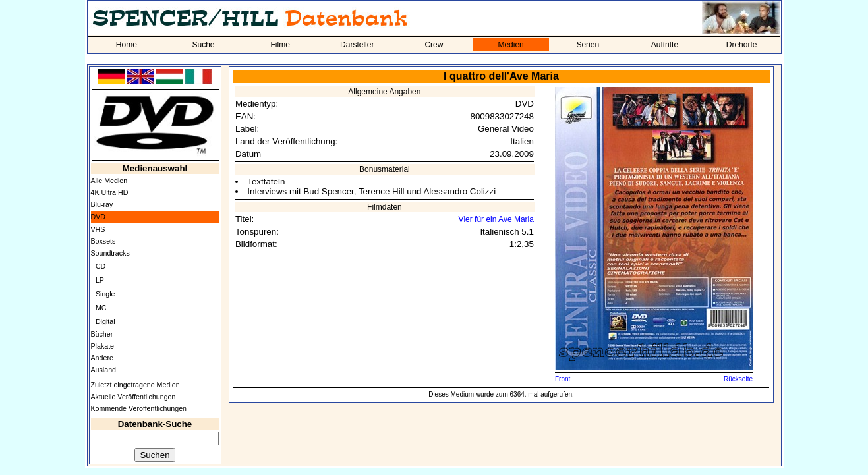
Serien (588, 45)
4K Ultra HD (110, 192)
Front (563, 379)
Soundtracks (110, 253)
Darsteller (357, 45)
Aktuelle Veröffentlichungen (133, 397)
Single (105, 294)
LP (100, 280)
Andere (102, 358)
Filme (280, 45)
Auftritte (665, 45)
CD (101, 266)
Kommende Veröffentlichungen (139, 408)
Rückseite (738, 379)
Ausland (104, 370)
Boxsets (103, 241)
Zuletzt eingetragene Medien (135, 385)
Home (127, 45)
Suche (203, 45)
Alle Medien (109, 181)
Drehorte (742, 45)
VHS (98, 229)
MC (101, 308)
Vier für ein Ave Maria (496, 219)
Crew (434, 45)
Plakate (103, 346)
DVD (99, 217)
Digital (105, 321)
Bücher (102, 334)
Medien (510, 45)
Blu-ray (102, 204)
